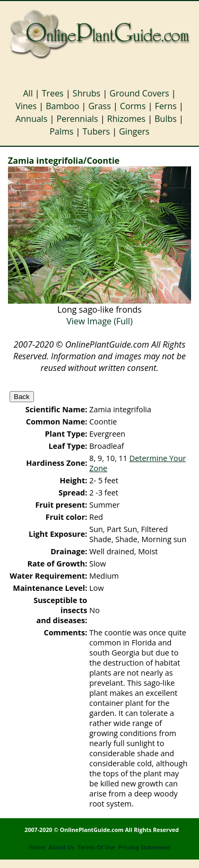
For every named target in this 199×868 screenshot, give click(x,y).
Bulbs (166, 119)
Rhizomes (126, 119)
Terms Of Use (96, 847)
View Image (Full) (99, 321)
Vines (26, 106)
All (28, 93)
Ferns (166, 106)
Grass (99, 106)
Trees (53, 93)
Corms (133, 106)
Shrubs (86, 93)
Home (37, 847)
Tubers (97, 131)
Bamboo (62, 106)
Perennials (77, 119)
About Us (62, 847)
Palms (61, 131)
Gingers (134, 131)
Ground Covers (139, 93)
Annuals (31, 119)
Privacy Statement (144, 847)
